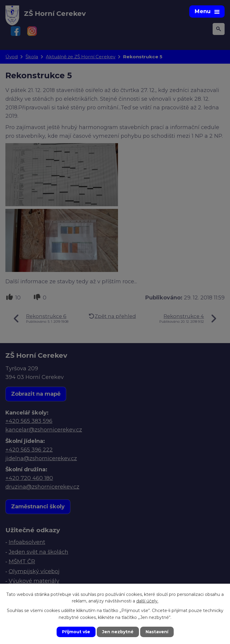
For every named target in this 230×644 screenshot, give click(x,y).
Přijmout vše (76, 632)
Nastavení (157, 632)
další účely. (147, 601)
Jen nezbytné (118, 632)
